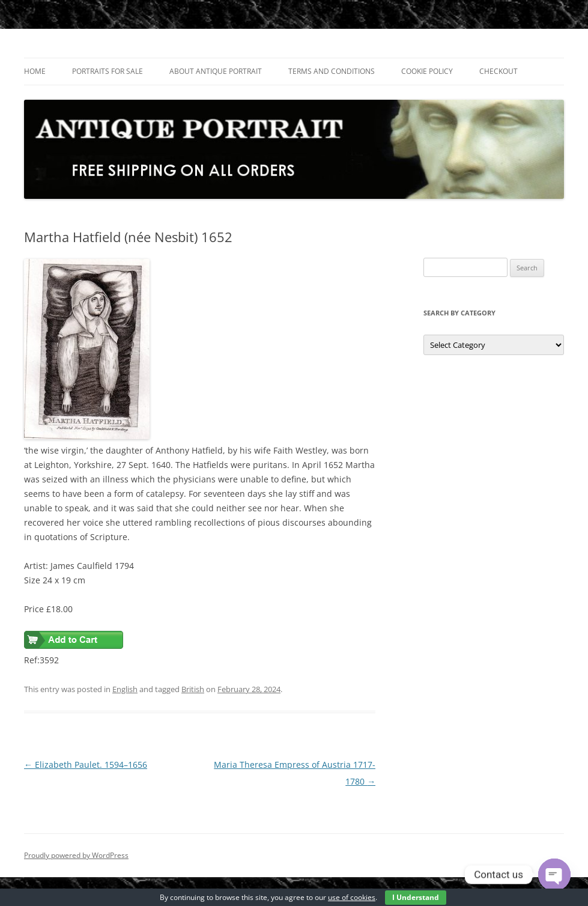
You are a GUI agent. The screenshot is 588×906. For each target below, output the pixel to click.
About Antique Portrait (216, 71)
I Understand (416, 897)
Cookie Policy (427, 71)
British (193, 689)
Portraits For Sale (108, 71)
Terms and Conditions (332, 71)
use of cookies (352, 897)
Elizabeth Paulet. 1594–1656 (86, 765)
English (125, 689)
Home (35, 71)
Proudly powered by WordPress (76, 855)
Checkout (499, 71)
